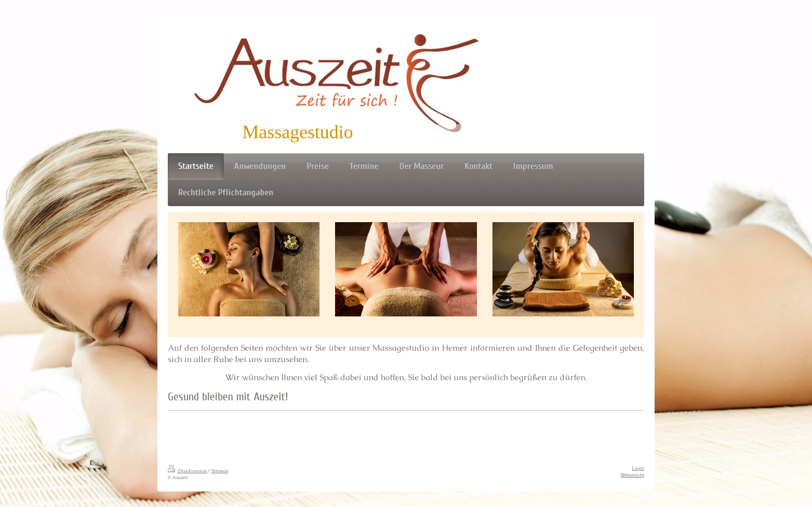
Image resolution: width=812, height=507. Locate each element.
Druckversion (188, 471)
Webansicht (632, 475)
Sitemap (220, 471)
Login (638, 468)
